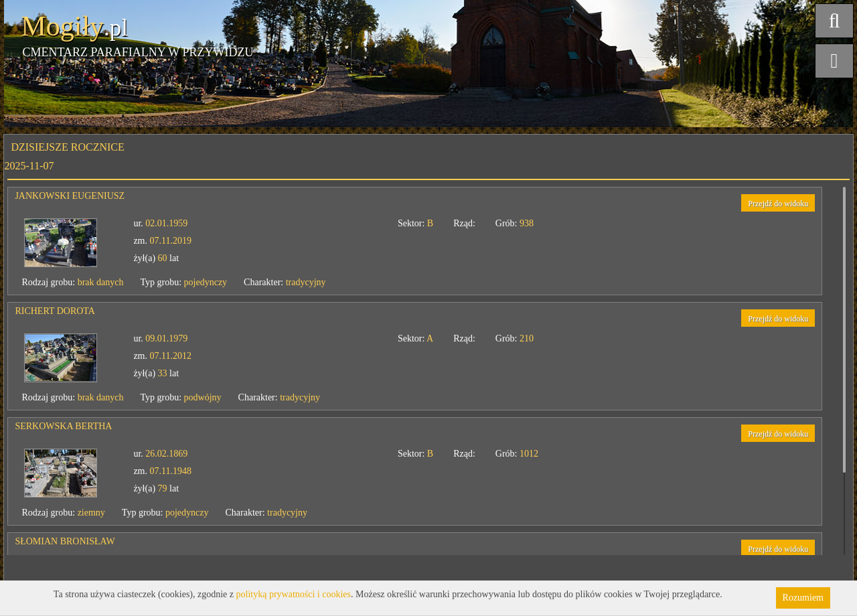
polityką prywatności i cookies (294, 594)
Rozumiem (803, 598)
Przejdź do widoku (778, 204)
